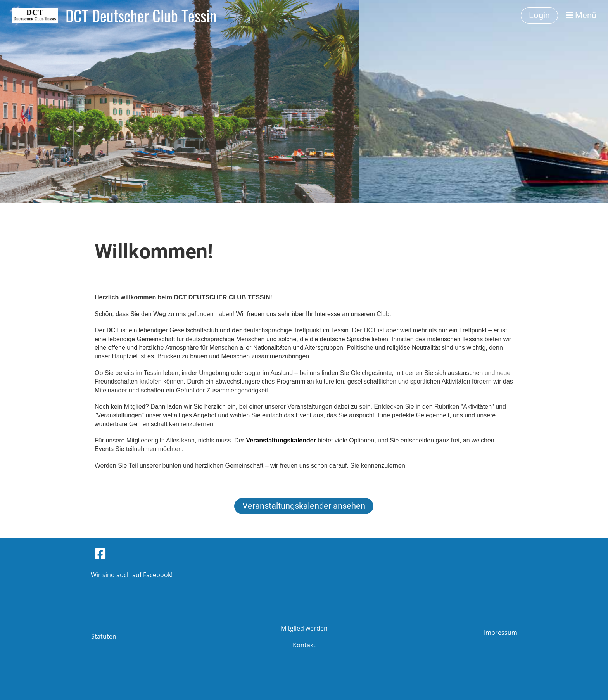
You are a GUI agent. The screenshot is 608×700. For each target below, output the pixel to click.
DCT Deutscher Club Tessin (141, 16)
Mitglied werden (304, 628)
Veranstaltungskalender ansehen (304, 506)
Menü (581, 15)
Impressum (501, 633)
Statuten (104, 636)
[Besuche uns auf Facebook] (100, 554)
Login (539, 15)
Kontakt (304, 645)
